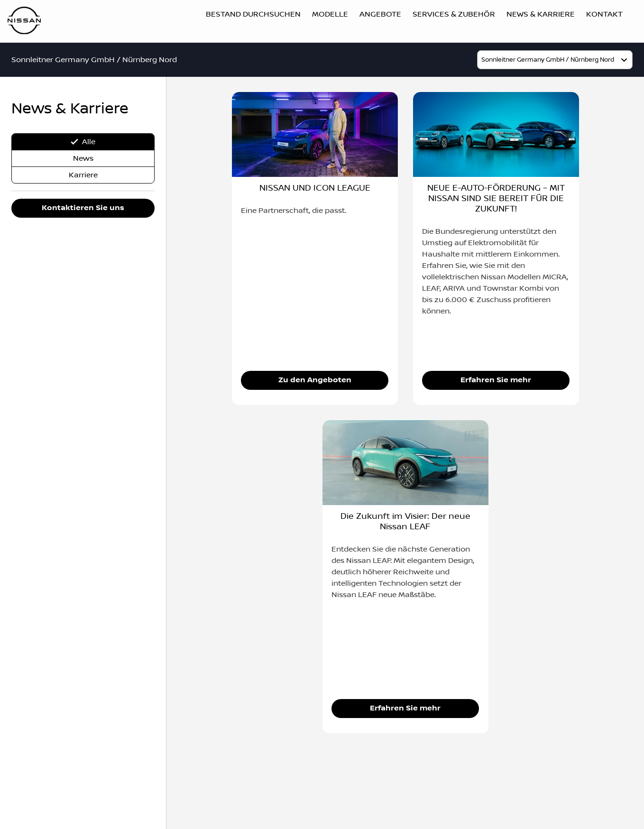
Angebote (380, 14)
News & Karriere (541, 14)
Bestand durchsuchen (253, 14)
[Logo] (24, 22)
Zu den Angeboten (315, 380)
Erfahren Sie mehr (496, 380)
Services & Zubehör (454, 14)
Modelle (330, 14)
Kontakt (604, 14)
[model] (555, 60)
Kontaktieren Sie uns (83, 208)
